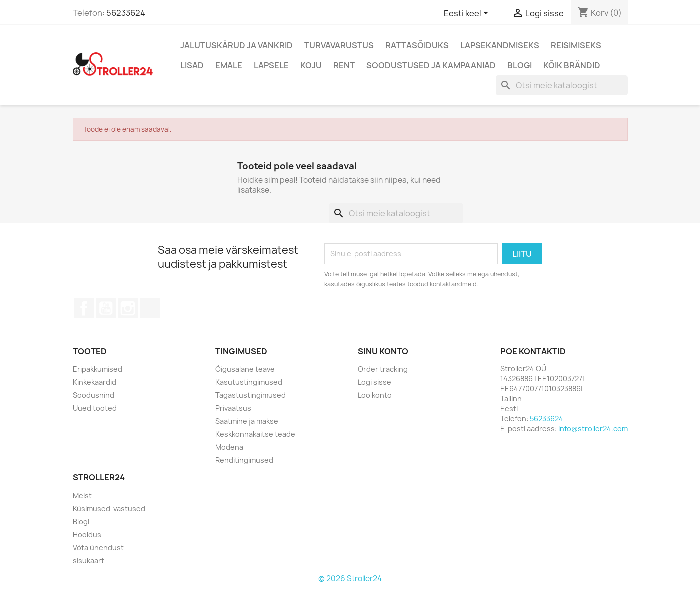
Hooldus (87, 535)
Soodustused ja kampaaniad (431, 65)
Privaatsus (233, 408)
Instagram (128, 308)
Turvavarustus (339, 45)
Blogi (520, 65)
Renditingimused (244, 460)
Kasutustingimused (249, 382)
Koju (311, 65)
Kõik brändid (572, 65)
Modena (229, 447)
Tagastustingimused (250, 395)
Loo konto (375, 395)
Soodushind (93, 395)
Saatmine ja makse (247, 421)
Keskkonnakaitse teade (255, 434)
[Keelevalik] (468, 14)
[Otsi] (562, 85)
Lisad (192, 65)
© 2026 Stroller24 (350, 579)
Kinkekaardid (94, 382)
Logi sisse (375, 382)
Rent (344, 65)
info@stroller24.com (593, 429)
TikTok (150, 308)
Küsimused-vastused (109, 509)
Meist (82, 496)
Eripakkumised (97, 369)
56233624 (126, 13)
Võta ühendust (98, 548)
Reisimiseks (576, 45)
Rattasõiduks (417, 45)
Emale (229, 65)
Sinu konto (383, 351)
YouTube (106, 308)
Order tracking (383, 369)
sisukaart (88, 561)
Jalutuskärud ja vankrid (236, 45)
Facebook (84, 308)
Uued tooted (95, 408)
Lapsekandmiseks (500, 45)
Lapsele (271, 65)
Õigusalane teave (245, 369)
